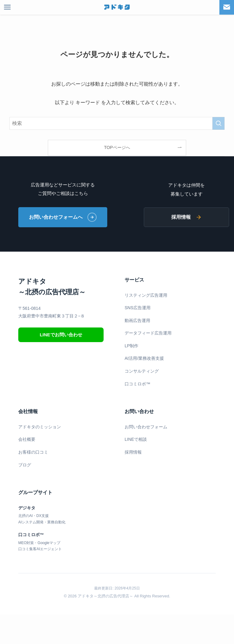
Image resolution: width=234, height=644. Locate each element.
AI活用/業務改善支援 (144, 358)
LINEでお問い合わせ (61, 335)
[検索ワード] (117, 123)
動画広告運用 (137, 320)
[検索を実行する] (218, 123)
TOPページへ (117, 147)
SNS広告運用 (138, 308)
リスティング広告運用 (146, 295)
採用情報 (186, 217)
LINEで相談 (136, 439)
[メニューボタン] (7, 7)
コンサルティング (142, 371)
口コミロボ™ (137, 384)
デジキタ (27, 508)
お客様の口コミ (33, 452)
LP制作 (131, 346)
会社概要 (27, 439)
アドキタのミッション (40, 427)
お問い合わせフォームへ (63, 217)
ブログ (25, 465)
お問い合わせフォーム (146, 427)
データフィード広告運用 (148, 333)
